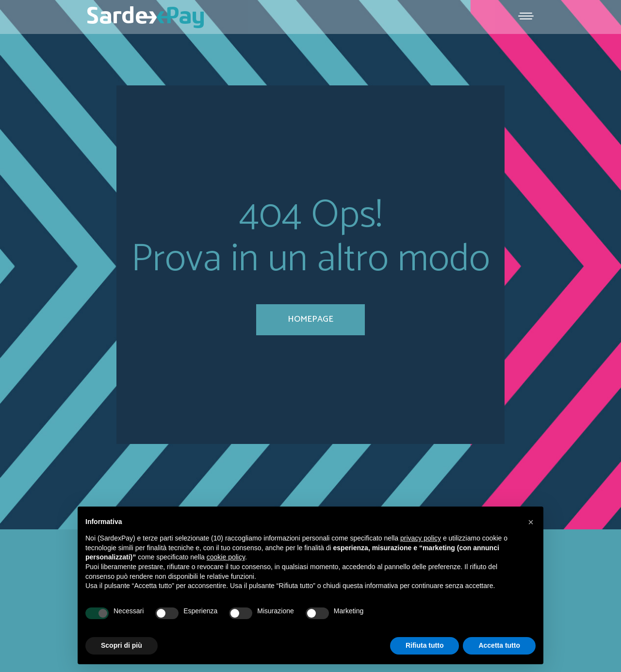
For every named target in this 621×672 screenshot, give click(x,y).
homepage (310, 319)
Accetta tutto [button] (499, 645)
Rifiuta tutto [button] (425, 645)
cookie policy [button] (226, 557)
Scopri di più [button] (122, 645)
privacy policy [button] (421, 538)
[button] (531, 522)
